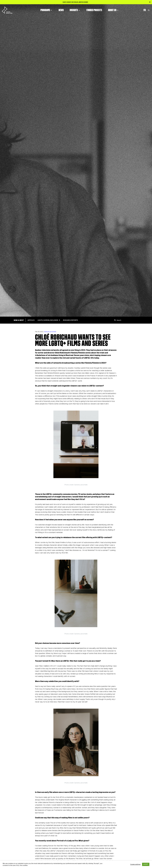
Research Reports (70, 320)
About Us (114, 10)
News (61, 10)
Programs (47, 10)
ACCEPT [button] (146, 864)
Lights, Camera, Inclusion (48, 320)
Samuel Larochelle (50, 332)
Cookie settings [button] (135, 864)
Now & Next (19, 320)
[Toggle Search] (149, 10)
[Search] (115, 320)
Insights (75, 10)
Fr (145, 10)
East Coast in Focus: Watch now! (75, 2)
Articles (31, 320)
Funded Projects (94, 10)
